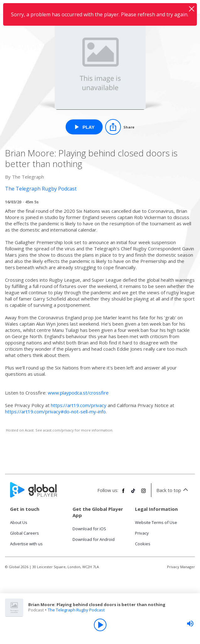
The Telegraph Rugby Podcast (76, 610)
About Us (19, 522)
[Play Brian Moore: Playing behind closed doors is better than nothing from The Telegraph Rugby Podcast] (84, 127)
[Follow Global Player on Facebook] (123, 493)
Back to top (173, 490)
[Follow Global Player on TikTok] (133, 493)
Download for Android (94, 539)
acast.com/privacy (58, 430)
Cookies (143, 544)
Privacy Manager (181, 567)
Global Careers (24, 533)
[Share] (120, 127)
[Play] (100, 625)
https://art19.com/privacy (79, 405)
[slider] (190, 624)
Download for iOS (89, 529)
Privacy (142, 533)
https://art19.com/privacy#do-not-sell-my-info (55, 411)
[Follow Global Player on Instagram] (143, 493)
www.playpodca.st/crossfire (78, 393)
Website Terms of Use (156, 522)
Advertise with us (26, 544)
